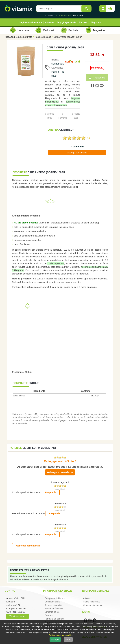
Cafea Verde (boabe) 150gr (68, 37)
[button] (103, 7)
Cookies (49, 615)
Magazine (96, 22)
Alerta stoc (77, 116)
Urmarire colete (52, 612)
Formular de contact (54, 619)
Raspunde (51, 492)
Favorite (63, 118)
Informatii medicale (95, 591)
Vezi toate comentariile (28, 546)
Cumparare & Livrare (55, 598)
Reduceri (48, 30)
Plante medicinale (92, 602)
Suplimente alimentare (31, 22)
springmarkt (58, 64)
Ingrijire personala (67, 22)
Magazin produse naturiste (19, 37)
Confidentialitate (52, 602)
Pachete (83, 22)
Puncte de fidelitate (54, 608)
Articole (87, 598)
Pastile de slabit (43, 37)
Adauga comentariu (77, 153)
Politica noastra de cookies (61, 635)
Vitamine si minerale (93, 605)
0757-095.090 (77, 15)
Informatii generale (58, 591)
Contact (11, 591)
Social (86, 612)
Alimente (50, 22)
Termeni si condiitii (54, 605)
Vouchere (23, 30)
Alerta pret (50, 116)
